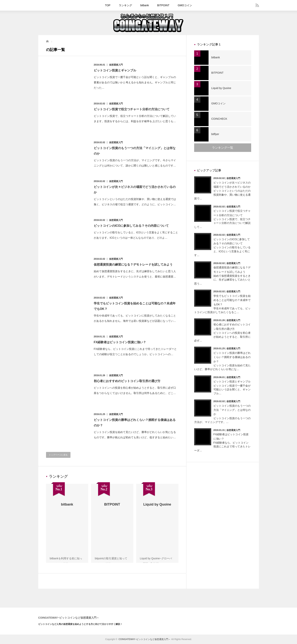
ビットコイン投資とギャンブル (115, 70)
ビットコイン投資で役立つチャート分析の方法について (132, 109)
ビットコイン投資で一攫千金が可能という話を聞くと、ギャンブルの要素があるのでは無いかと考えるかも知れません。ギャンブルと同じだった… (135, 82)
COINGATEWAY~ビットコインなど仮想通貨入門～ (69, 618)
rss (257, 5)
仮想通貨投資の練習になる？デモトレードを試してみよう (133, 265)
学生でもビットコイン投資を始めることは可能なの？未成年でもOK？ (232, 300)
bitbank (145, 5)
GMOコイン (185, 5)
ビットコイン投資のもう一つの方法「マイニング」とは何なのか (232, 410)
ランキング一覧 (223, 148)
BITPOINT (163, 5)
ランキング (125, 5)
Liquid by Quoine (221, 88)
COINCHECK (219, 119)
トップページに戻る (58, 455)
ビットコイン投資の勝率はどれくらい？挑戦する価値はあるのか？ (232, 357)
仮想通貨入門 (116, 65)
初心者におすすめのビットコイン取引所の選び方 (127, 381)
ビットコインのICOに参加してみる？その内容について (131, 226)
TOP (108, 5)
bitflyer (215, 134)
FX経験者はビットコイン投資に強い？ (120, 342)
